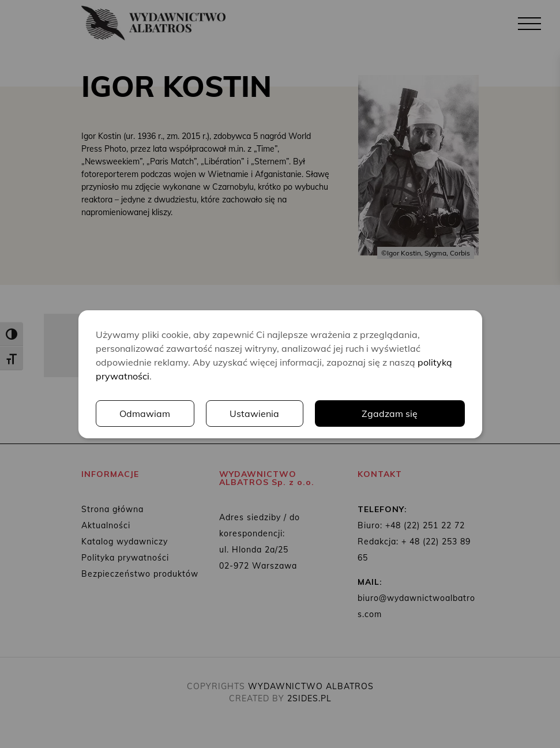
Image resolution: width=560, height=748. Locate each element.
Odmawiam (145, 414)
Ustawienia (254, 414)
